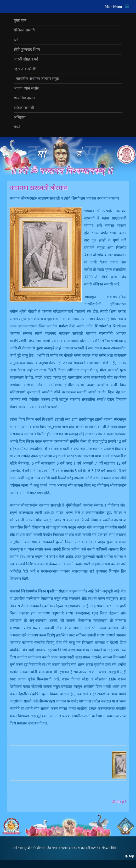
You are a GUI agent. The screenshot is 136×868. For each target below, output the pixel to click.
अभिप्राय (19, 117)
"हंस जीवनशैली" (25, 69)
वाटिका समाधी (24, 108)
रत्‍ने (16, 40)
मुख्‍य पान (20, 20)
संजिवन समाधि (24, 30)
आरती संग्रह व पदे (26, 59)
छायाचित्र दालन (24, 98)
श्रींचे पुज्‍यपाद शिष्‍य (27, 49)
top (132, 856)
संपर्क (17, 127)
